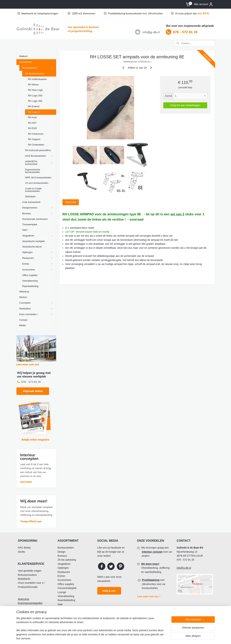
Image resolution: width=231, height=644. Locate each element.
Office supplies (30, 275)
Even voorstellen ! (36, 314)
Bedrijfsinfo (24, 579)
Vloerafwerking (30, 281)
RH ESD (32, 128)
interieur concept (152, 552)
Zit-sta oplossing (67, 560)
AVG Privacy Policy (29, 607)
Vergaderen (38, 236)
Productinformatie (28, 587)
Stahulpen (30, 196)
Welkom (24, 56)
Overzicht (70, 202)
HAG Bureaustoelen (39, 156)
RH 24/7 (32, 123)
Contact (23, 320)
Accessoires (38, 270)
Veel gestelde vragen (30, 571)
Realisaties (36, 309)
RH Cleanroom (36, 134)
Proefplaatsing (151, 580)
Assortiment (36, 62)
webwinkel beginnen (139, 637)
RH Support (34, 139)
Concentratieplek (67, 588)
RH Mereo (33, 85)
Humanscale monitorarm (35, 219)
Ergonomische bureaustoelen (33, 171)
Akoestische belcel (32, 247)
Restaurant (38, 258)
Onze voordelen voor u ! (31, 583)
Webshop (24, 292)
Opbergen (38, 252)
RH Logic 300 (35, 96)
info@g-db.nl (184, 568)
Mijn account (204, 4)
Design (62, 552)
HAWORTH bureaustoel (39, 163)
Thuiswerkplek (30, 224)
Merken (23, 297)
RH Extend (34, 106)
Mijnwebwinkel (167, 637)
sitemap (120, 637)
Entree (38, 264)
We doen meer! (150, 564)
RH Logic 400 (35, 101)
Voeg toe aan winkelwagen (185, 105)
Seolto (21, 552)
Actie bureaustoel (31, 202)
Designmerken (38, 208)
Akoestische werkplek (33, 241)
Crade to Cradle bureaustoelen (33, 190)
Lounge (62, 592)
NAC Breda (24, 548)
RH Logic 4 (34, 112)
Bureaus (38, 214)
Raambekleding (30, 286)
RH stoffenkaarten (37, 79)
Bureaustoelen (38, 68)
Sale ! (25, 230)
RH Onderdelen (36, 145)
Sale (60, 604)
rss (127, 637)
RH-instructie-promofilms (38, 150)
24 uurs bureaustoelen (37, 183)
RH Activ (32, 117)
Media (22, 325)
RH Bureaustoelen (39, 74)
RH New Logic (35, 90)
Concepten (36, 303)
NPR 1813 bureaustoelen (38, 178)
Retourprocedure (27, 575)
